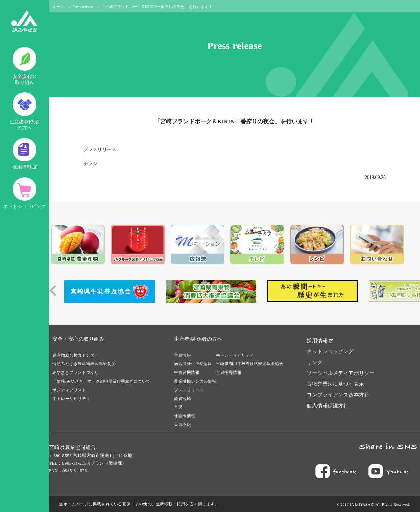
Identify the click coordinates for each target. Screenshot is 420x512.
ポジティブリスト (69, 390)
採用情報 (25, 154)
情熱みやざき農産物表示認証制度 (84, 364)
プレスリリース (100, 149)
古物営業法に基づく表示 (335, 384)
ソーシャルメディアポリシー (341, 373)
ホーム (59, 7)
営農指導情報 (229, 372)
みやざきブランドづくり (76, 372)
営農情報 (182, 355)
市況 (178, 407)
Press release (83, 7)
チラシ (90, 164)
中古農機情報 (187, 372)
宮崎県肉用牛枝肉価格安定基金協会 (250, 364)
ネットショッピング (25, 193)
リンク (315, 362)
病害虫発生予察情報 (193, 364)
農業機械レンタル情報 (195, 381)
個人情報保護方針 (328, 406)
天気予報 (182, 425)
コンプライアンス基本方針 (338, 395)
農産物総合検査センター (76, 355)
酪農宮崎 (182, 399)
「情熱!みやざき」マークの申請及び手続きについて (101, 381)
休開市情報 (185, 416)
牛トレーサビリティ (71, 399)
